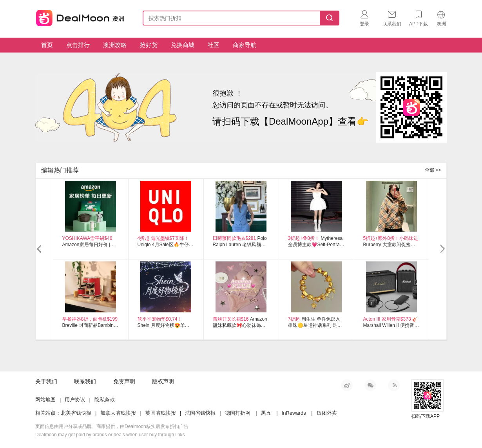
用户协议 (75, 400)
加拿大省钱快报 (118, 413)
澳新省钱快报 (81, 17)
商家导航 (245, 45)
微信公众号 (370, 385)
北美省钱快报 (76, 413)
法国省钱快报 (200, 413)
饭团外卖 (327, 413)
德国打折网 (238, 413)
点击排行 (78, 45)
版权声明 (163, 381)
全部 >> (433, 170)
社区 (214, 45)
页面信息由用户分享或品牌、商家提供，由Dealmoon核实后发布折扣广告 (112, 426)
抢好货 (149, 45)
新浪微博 (347, 385)
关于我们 (46, 381)
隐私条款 (105, 400)
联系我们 (85, 381)
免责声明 (124, 381)
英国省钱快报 (161, 413)
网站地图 (45, 400)
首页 (47, 45)
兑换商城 (183, 45)
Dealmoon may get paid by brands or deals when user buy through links (110, 435)
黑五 (266, 413)
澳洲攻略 (115, 45)
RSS (394, 385)
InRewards (294, 413)
